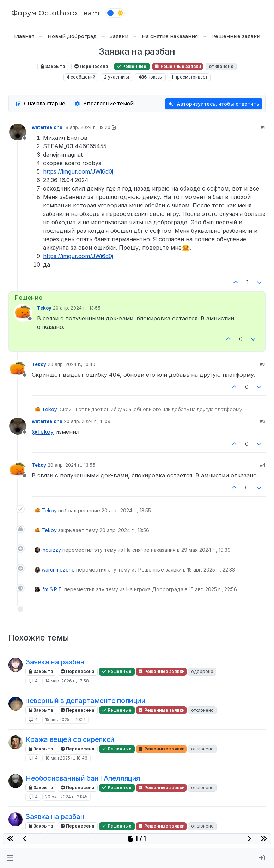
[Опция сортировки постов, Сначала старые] (40, 104)
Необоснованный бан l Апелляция (83, 778)
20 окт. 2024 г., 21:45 (66, 797)
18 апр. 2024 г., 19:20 (87, 127)
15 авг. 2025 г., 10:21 (65, 720)
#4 (263, 465)
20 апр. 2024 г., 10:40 (71, 364)
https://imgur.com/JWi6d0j (78, 171)
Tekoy (44, 308)
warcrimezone (58, 570)
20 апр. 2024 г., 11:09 (87, 421)
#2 (263, 364)
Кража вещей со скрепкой (70, 739)
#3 (263, 421)
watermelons (47, 127)
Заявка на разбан (55, 662)
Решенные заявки (178, 66)
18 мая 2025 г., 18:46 (66, 758)
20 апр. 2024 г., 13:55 (77, 308)
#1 (263, 127)
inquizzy (51, 550)
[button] (10, 858)
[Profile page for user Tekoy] (23, 313)
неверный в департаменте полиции (86, 701)
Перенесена (91, 66)
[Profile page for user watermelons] (18, 132)
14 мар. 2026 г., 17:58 (67, 681)
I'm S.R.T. (52, 589)
